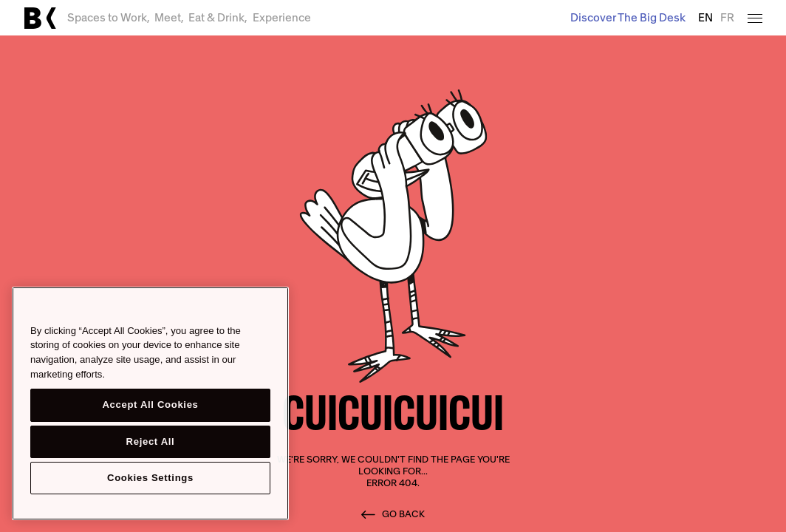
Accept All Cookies (150, 405)
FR (727, 18)
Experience (282, 17)
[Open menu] (755, 17)
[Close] (270, 309)
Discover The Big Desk (628, 17)
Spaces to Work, (109, 17)
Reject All (151, 441)
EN (705, 18)
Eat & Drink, (218, 17)
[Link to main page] (40, 18)
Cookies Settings (150, 478)
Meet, (169, 17)
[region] (150, 403)
